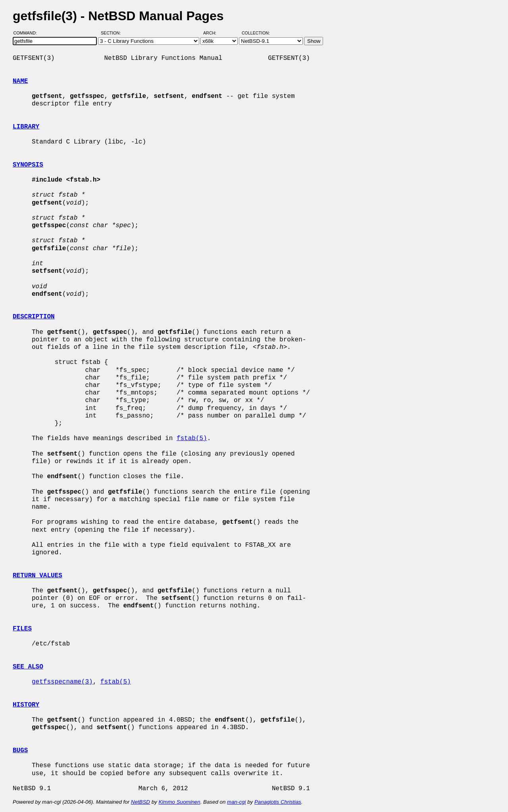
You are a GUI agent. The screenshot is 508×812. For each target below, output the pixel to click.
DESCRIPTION (34, 317)
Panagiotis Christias (278, 802)
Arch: (213, 33)
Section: (113, 33)
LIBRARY (26, 127)
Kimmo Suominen (179, 802)
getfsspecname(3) (62, 682)
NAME (20, 81)
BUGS (20, 751)
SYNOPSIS (28, 165)
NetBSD (140, 802)
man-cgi (236, 802)
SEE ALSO (28, 667)
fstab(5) (192, 439)
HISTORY (26, 705)
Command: (28, 33)
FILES (22, 629)
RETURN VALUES (38, 576)
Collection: (256, 33)
